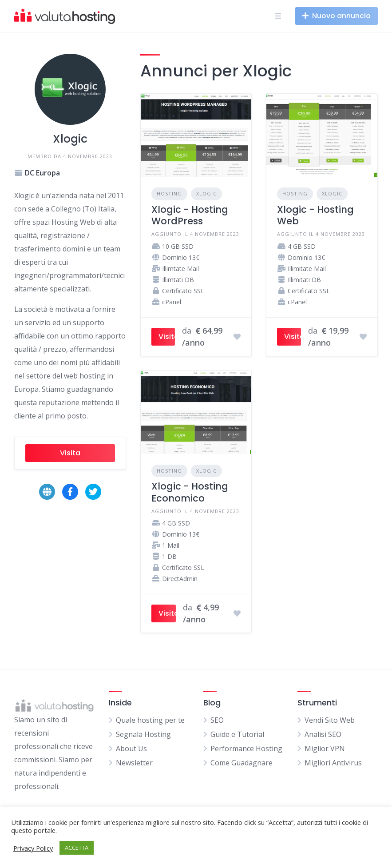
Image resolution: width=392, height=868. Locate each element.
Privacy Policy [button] (33, 848)
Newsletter (134, 763)
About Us (131, 749)
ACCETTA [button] (77, 848)
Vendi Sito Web (330, 720)
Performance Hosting (246, 749)
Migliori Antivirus (333, 763)
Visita (70, 453)
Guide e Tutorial (237, 734)
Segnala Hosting (143, 734)
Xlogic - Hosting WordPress (190, 215)
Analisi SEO (323, 734)
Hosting (169, 193)
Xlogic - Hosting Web (315, 215)
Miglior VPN (325, 749)
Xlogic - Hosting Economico (190, 492)
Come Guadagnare (242, 763)
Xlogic (206, 193)
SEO (217, 720)
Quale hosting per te (150, 720)
